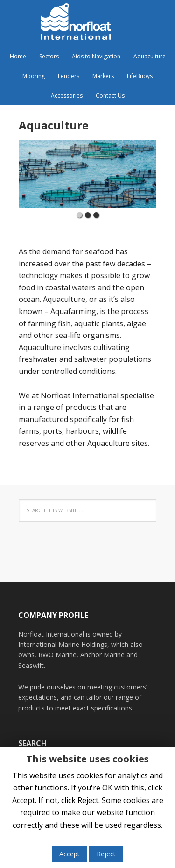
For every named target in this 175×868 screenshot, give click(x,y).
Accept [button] (70, 854)
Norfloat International (88, 23)
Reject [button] (106, 854)
